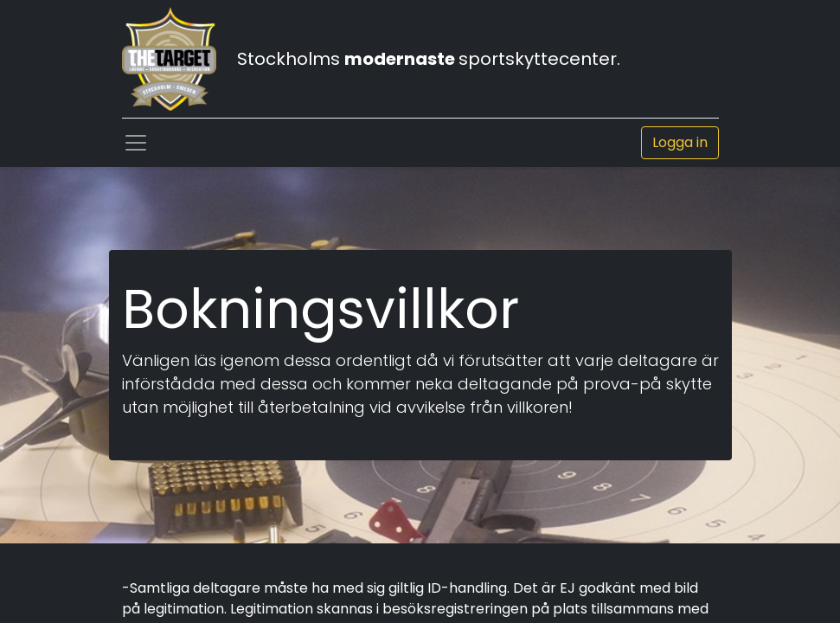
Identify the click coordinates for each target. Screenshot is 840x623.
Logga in (680, 142)
